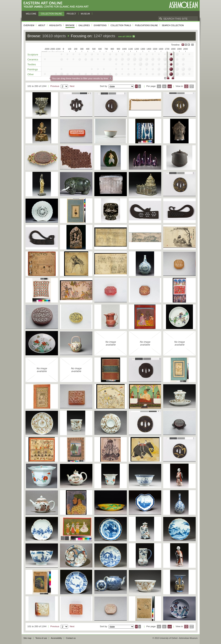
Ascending (136, 86)
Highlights (55, 25)
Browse (70, 25)
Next (72, 86)
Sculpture (33, 55)
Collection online (51, 14)
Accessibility (56, 638)
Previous (55, 86)
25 (159, 87)
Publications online (146, 25)
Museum (85, 14)
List (192, 86)
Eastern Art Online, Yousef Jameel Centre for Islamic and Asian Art (57, 5)
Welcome (31, 14)
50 (164, 87)
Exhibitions (100, 25)
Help (193, 45)
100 (169, 87)
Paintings (33, 69)
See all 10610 (125, 36)
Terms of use (41, 638)
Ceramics (33, 59)
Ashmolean (183, 5)
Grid (186, 86)
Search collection (173, 25)
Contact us (71, 638)
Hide (189, 45)
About (42, 25)
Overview (29, 25)
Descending (140, 86)
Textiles (32, 64)
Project (71, 14)
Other (31, 74)
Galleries (84, 25)
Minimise (186, 45)
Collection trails (121, 25)
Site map (28, 638)
